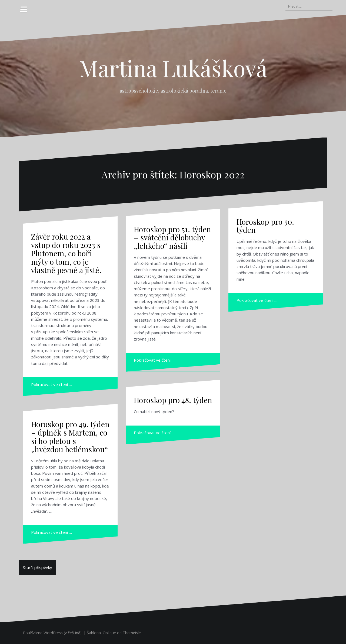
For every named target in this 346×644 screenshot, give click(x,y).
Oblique (109, 633)
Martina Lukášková (173, 68)
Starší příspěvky (38, 567)
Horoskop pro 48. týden (173, 400)
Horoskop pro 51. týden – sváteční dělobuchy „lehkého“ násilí (172, 238)
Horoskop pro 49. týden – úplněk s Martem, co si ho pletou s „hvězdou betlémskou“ (70, 437)
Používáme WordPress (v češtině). (53, 633)
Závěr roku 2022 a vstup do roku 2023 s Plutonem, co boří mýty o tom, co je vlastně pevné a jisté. (66, 253)
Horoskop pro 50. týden (265, 226)
